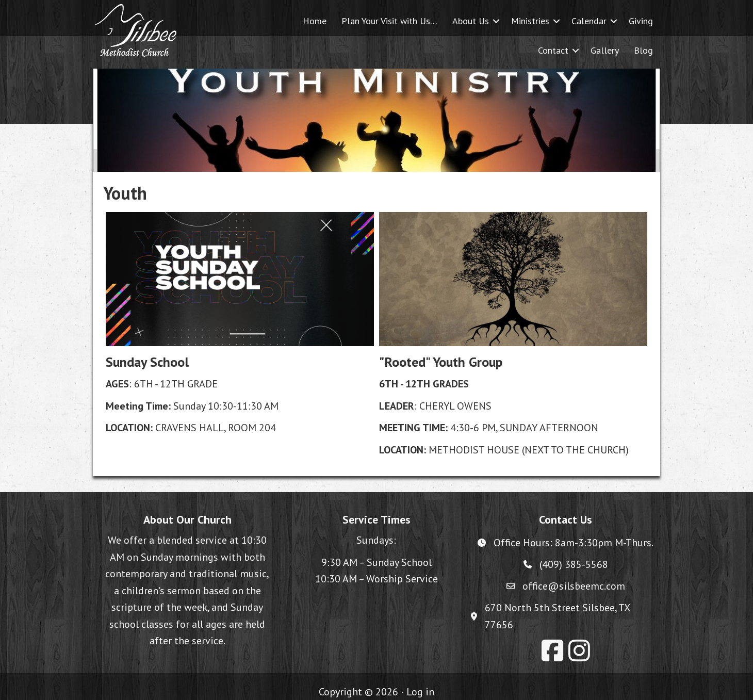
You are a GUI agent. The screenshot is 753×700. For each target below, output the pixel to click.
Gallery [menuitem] (605, 50)
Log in (420, 692)
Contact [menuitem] (553, 50)
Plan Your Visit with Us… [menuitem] (389, 21)
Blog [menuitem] (643, 50)
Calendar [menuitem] (589, 21)
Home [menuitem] (315, 21)
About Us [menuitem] (471, 21)
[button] (496, 21)
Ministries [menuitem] (530, 21)
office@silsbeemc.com (574, 586)
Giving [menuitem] (641, 21)
